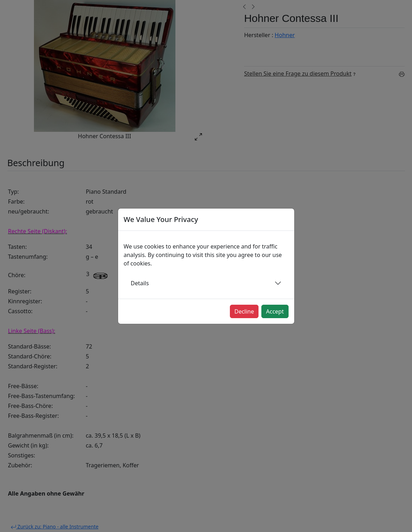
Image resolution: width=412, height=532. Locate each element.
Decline (244, 311)
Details (140, 283)
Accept (275, 311)
